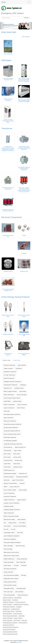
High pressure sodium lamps (11, 556)
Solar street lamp (20, 546)
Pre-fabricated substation (10, 441)
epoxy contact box (15, 487)
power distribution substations (12, 536)
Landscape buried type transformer (13, 444)
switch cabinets (21, 519)
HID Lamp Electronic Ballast (11, 575)
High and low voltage (9, 519)
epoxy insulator (23, 490)
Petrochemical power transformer (12, 424)
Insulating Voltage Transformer (12, 510)
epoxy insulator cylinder (10, 490)
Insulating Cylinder (9, 506)
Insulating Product (19, 388)
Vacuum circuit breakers (20, 526)
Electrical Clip (18, 460)
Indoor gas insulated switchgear (12, 542)
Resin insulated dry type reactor (12, 434)
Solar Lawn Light (8, 592)
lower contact (7, 454)
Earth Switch (23, 391)
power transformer (9, 418)
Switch (5, 487)
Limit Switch (22, 523)
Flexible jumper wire (9, 470)
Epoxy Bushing (22, 365)
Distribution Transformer (10, 372)
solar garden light (21, 588)
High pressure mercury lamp (11, 552)
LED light (16, 565)
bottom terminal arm (20, 447)
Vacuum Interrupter (22, 395)
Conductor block (8, 460)
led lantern (24, 565)
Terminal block (7, 451)
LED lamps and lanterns (10, 569)
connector (22, 483)
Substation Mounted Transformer (12, 382)
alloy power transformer (10, 421)
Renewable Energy (9, 588)
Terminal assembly (9, 477)
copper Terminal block (18, 480)
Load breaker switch (9, 533)
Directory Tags (6, 360)
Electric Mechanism (9, 395)
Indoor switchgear (8, 546)
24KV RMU (20, 533)
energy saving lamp (22, 559)
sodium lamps (7, 565)
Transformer (7, 128)
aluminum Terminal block (10, 483)
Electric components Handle (11, 516)
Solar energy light (21, 562)
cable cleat (7, 480)
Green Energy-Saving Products (15, 297)
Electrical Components (12, 217)
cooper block (7, 464)
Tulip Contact (7, 467)
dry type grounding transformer (12, 431)
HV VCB (13, 529)
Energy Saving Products (10, 582)
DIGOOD (19, 642)
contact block (16, 464)
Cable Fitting (7, 401)
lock (5, 523)
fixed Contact (17, 454)
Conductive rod (23, 474)
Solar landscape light (9, 595)
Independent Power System (11, 579)
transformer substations (10, 539)
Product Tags (17, 360)
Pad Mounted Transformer (11, 385)
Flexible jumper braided (10, 474)
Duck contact (7, 457)
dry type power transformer (11, 428)
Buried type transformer (10, 437)
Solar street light (9, 32)
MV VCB (6, 529)
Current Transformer (9, 493)
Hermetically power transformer (12, 414)
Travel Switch (7, 526)
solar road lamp (19, 592)
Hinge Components (9, 513)
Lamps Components (9, 408)
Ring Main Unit (8, 388)
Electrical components (10, 365)
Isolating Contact (18, 467)
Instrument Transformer (10, 496)
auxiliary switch (12, 523)
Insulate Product (17, 401)
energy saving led (8, 572)
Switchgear (6, 60)
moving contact (17, 457)
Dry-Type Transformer (9, 375)
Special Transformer (9, 378)
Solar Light (7, 411)
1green (4, 2)
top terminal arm (8, 447)
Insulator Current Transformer (12, 503)
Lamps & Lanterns (22, 405)
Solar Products (21, 408)
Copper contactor (8, 368)
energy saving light (9, 562)
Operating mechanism (22, 477)
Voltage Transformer (9, 500)
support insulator (21, 500)
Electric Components (9, 405)
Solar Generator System (10, 585)
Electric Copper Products (10, 391)
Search (27, 18)
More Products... (26, 37)
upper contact (17, 451)
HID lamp (24, 575)
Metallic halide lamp (9, 559)
